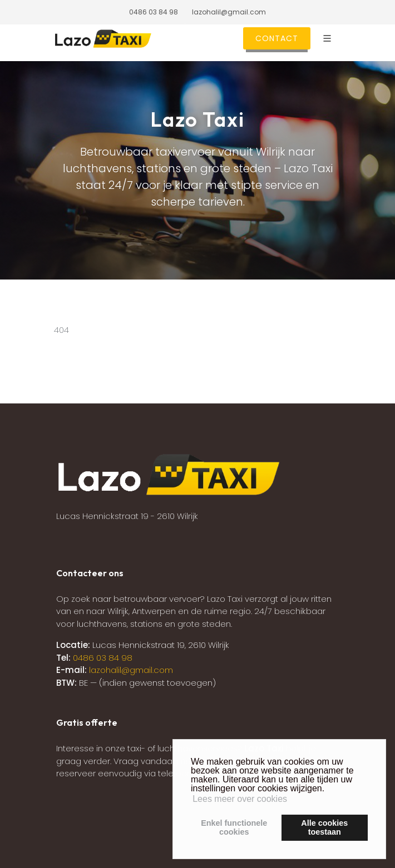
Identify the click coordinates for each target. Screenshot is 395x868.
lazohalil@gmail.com (229, 12)
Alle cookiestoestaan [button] (324, 827)
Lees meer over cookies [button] (240, 799)
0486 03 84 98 (154, 12)
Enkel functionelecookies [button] (234, 827)
